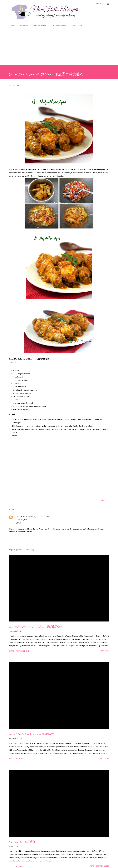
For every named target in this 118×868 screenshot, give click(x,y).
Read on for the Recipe (99, 866)
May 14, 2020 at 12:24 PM (40, 517)
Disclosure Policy (59, 26)
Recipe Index (77, 26)
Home (11, 26)
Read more (105, 651)
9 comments (21, 759)
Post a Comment (22, 651)
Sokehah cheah (21, 517)
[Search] (97, 4)
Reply (18, 523)
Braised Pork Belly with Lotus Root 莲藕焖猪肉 (32, 734)
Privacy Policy (40, 26)
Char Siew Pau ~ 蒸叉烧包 (22, 842)
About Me (24, 26)
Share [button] (104, 500)
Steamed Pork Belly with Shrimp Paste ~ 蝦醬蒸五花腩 (35, 627)
